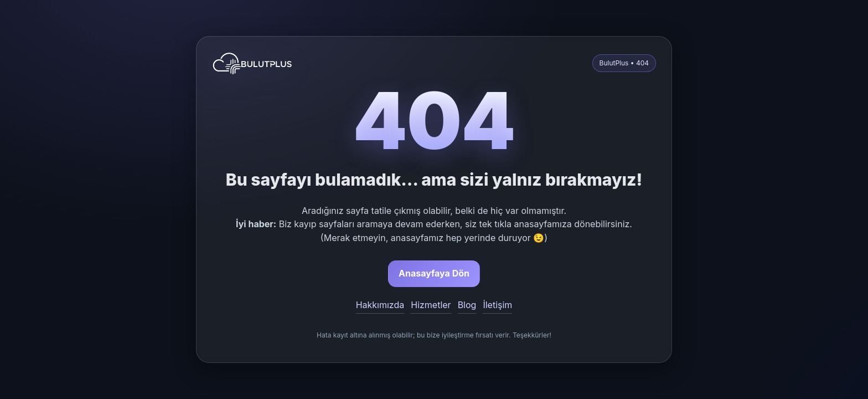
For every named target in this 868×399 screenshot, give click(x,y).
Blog (467, 305)
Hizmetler (431, 305)
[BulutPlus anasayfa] (252, 63)
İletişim (497, 305)
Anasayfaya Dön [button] (434, 273)
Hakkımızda (380, 305)
